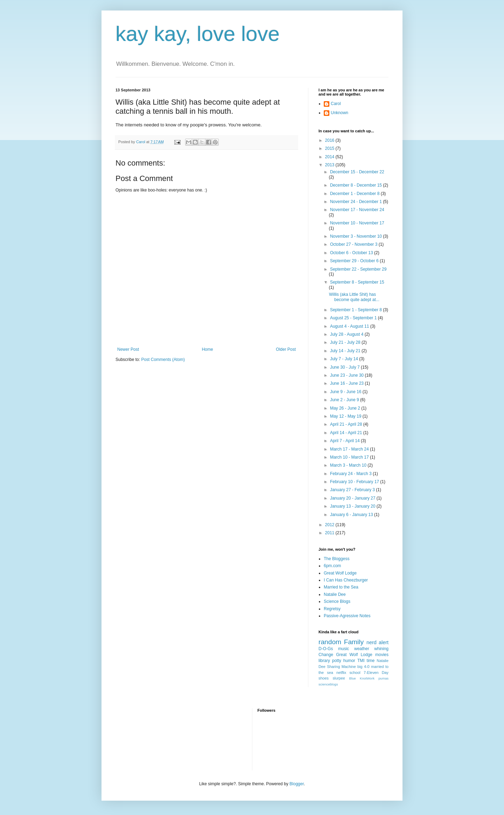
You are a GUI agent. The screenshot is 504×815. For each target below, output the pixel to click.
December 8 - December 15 (356, 185)
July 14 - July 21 (346, 351)
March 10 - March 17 (350, 457)
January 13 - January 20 (353, 506)
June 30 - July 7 (345, 367)
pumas (383, 678)
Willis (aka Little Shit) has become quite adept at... (354, 297)
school (355, 673)
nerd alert (377, 642)
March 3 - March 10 (349, 465)
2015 (330, 148)
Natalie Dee (335, 594)
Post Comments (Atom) (163, 360)
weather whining (371, 649)
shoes (324, 678)
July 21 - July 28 (346, 342)
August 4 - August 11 (350, 326)
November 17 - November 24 (357, 210)
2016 (330, 140)
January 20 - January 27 (353, 498)
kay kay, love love (198, 34)
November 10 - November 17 (357, 223)
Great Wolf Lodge (340, 573)
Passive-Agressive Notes (347, 616)
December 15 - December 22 (357, 172)
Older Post (286, 349)
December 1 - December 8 (355, 194)
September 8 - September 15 (357, 282)
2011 (330, 533)
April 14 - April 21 (347, 433)
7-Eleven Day (376, 673)
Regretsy (332, 609)
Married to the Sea (341, 587)
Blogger (297, 784)
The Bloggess (337, 559)
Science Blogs (337, 601)
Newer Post (128, 349)
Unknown (339, 113)
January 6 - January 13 (352, 515)
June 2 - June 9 (345, 400)
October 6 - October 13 (352, 253)
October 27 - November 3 (354, 244)
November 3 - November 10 (356, 236)
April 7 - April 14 (345, 441)
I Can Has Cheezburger (346, 580)
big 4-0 (363, 667)
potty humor (344, 661)
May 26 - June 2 (346, 408)
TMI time (366, 661)
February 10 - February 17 (355, 482)
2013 (330, 165)
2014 (330, 157)
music (344, 649)
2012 (330, 525)
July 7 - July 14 (345, 359)
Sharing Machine (341, 667)
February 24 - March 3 (351, 474)
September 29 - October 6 (355, 261)
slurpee (339, 678)
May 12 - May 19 (346, 416)
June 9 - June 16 (346, 392)
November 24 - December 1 (356, 202)
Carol (336, 104)
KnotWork (367, 678)
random (330, 642)
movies (382, 655)
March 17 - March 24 (350, 449)
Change (326, 655)
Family (354, 642)
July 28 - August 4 (347, 334)
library (324, 661)
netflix (341, 673)
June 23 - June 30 (347, 375)
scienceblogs (328, 684)
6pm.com (332, 566)
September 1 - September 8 (356, 310)
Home (208, 349)
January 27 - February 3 (353, 490)
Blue (352, 678)
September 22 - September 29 (358, 269)
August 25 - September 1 (354, 318)
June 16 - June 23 (347, 383)
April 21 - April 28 (347, 424)
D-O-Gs (326, 649)
